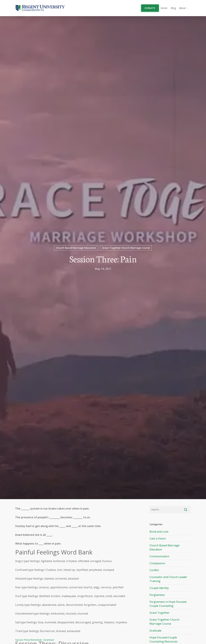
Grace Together (160, 613)
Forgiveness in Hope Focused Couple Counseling (168, 604)
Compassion (157, 563)
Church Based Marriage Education (76, 248)
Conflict (154, 570)
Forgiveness (157, 595)
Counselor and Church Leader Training (168, 579)
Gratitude (155, 631)
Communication (159, 556)
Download (49, 640)
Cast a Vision (158, 538)
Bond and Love (159, 532)
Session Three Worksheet (29, 640)
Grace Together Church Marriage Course (126, 248)
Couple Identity (159, 588)
